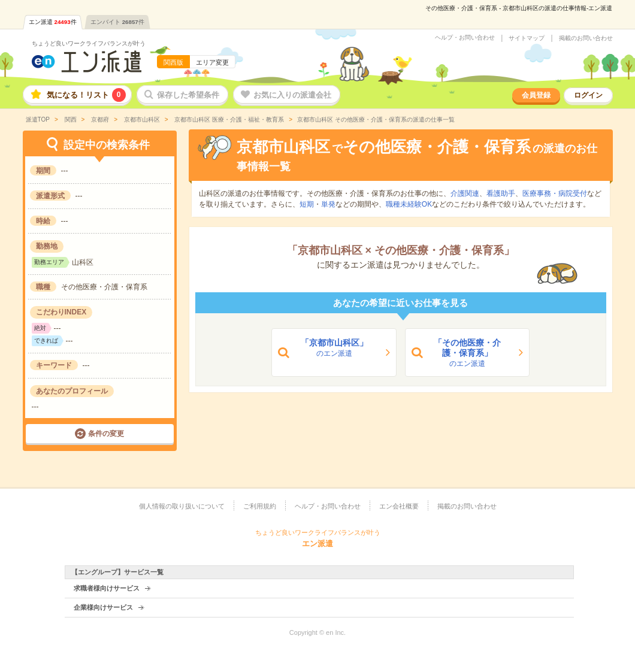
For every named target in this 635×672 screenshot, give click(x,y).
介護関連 (465, 193)
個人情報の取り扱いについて (182, 506)
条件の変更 (106, 434)
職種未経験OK (409, 204)
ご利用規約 (260, 506)
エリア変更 (212, 62)
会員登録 (536, 95)
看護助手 (501, 193)
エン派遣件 (53, 22)
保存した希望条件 (188, 95)
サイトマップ (527, 38)
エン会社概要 (399, 506)
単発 (328, 204)
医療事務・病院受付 (555, 193)
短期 (307, 204)
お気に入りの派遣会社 (292, 95)
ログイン (588, 95)
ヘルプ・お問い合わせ (465, 38)
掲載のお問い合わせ (586, 38)
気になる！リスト (86, 95)
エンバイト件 (117, 22)
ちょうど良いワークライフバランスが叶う (89, 43)
